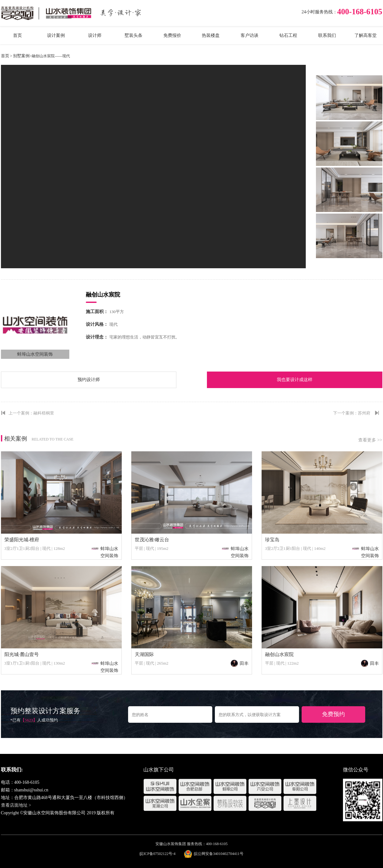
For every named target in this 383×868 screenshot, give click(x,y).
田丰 (240, 663)
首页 (5, 56)
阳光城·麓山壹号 (22, 654)
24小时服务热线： (319, 12)
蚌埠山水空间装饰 (35, 354)
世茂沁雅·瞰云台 (152, 540)
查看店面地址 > (16, 805)
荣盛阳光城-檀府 (22, 540)
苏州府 (364, 413)
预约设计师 (89, 380)
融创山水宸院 (279, 654)
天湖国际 (144, 654)
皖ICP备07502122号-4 (157, 854)
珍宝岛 (272, 540)
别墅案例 (21, 56)
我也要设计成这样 (295, 380)
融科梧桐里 (44, 413)
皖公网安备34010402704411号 (219, 854)
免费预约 (333, 714)
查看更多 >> (370, 440)
